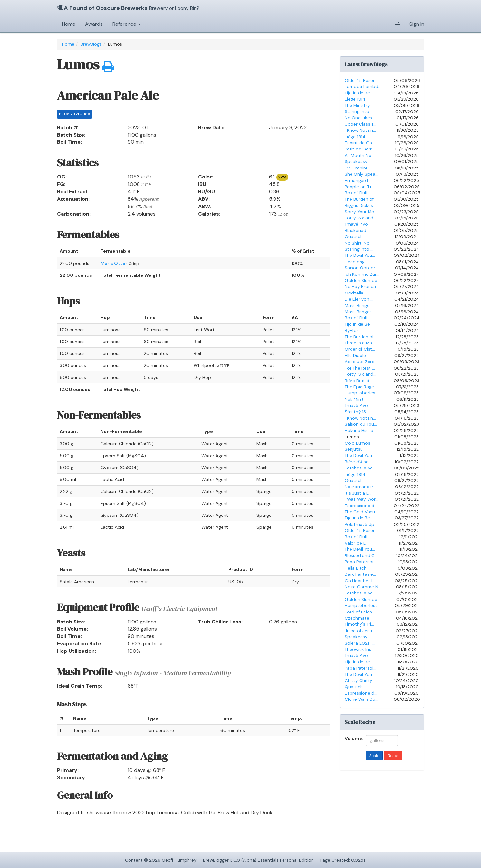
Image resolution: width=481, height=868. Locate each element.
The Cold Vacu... (361, 512)
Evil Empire (356, 168)
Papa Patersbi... (361, 562)
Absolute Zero (360, 362)
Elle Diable (355, 356)
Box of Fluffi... (358, 193)
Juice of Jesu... (360, 631)
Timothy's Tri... (359, 624)
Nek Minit (354, 399)
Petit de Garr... (360, 149)
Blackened (356, 231)
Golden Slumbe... (362, 280)
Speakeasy (356, 162)
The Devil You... (360, 255)
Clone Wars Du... (361, 699)
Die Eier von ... (359, 299)
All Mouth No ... (360, 155)
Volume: (353, 738)
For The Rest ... (360, 368)
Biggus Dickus (359, 205)
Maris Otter (114, 263)
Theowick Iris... (359, 649)
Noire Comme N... (363, 587)
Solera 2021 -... (360, 643)
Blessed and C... (361, 556)
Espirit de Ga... (360, 143)
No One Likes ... (361, 118)
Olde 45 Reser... (361, 80)
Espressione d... (361, 506)
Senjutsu (354, 449)
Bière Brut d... (358, 381)
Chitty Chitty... (360, 681)
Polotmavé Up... (361, 524)
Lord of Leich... (360, 612)
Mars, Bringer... (359, 306)
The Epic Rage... (361, 387)
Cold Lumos (357, 443)
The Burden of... (361, 199)
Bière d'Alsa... (358, 462)
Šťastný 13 (355, 412)
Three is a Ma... (360, 343)
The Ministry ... (359, 106)
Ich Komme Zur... (362, 274)
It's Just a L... (358, 493)
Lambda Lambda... (364, 87)
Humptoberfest (361, 393)
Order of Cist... (360, 349)
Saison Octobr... (361, 268)
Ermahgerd (356, 181)
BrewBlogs (91, 44)
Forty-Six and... (361, 218)
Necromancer (359, 487)
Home (69, 24)
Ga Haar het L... (361, 581)
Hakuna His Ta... (361, 431)
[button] (397, 24)
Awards (94, 24)
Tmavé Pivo (356, 224)
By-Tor (351, 330)
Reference (127, 24)
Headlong (355, 262)
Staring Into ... (359, 112)
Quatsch (354, 237)
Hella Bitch (356, 568)
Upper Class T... (361, 124)
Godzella (354, 293)
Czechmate (357, 618)
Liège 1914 (355, 99)
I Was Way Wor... (361, 499)
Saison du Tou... (361, 424)
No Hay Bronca (360, 287)
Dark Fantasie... (360, 574)
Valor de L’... (357, 543)
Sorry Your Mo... (361, 212)
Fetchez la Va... (360, 468)
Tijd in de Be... (359, 93)
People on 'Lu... (360, 187)
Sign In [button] (417, 24)
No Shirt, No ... (359, 243)
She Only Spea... (361, 174)
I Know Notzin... (360, 130)
